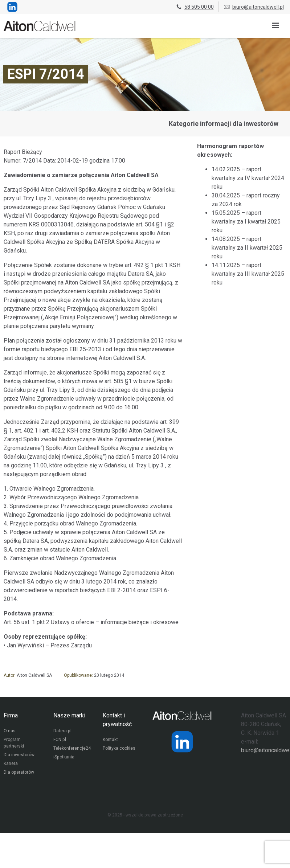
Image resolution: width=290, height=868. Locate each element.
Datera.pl (62, 732)
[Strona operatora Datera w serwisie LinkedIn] (182, 742)
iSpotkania (64, 758)
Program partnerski (14, 744)
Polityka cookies (119, 749)
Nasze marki (69, 715)
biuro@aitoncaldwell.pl (254, 7)
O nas (10, 732)
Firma (11, 715)
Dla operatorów (19, 773)
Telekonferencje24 (72, 749)
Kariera (11, 764)
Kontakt (110, 740)
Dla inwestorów (19, 756)
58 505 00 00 (195, 7)
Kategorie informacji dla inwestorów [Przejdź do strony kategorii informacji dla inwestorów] (224, 124)
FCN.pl (60, 740)
